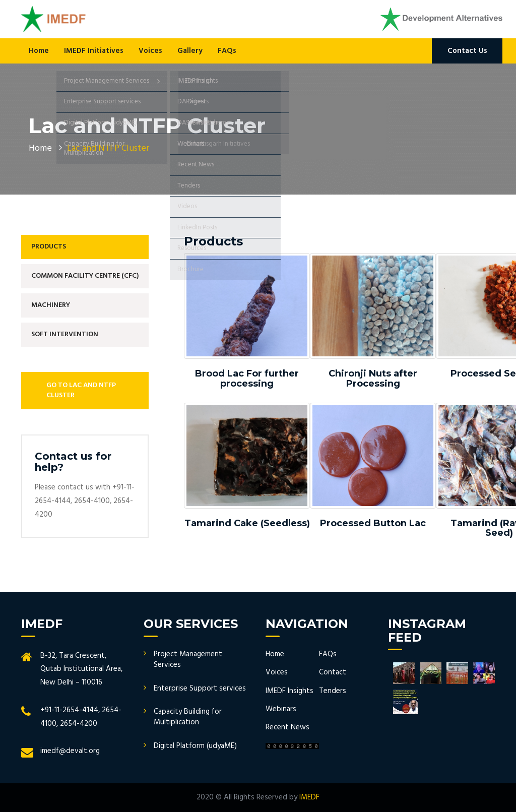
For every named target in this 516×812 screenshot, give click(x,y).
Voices (150, 51)
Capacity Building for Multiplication (188, 717)
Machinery (51, 305)
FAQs (227, 51)
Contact (333, 672)
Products (49, 247)
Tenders (333, 691)
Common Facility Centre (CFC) (85, 276)
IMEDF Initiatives (94, 51)
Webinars (281, 709)
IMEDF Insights (289, 691)
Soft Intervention (65, 334)
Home (39, 51)
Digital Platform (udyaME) (195, 746)
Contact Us (467, 51)
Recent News (287, 727)
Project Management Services (188, 660)
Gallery (190, 51)
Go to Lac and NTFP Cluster (81, 390)
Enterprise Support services (200, 689)
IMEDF (309, 797)
